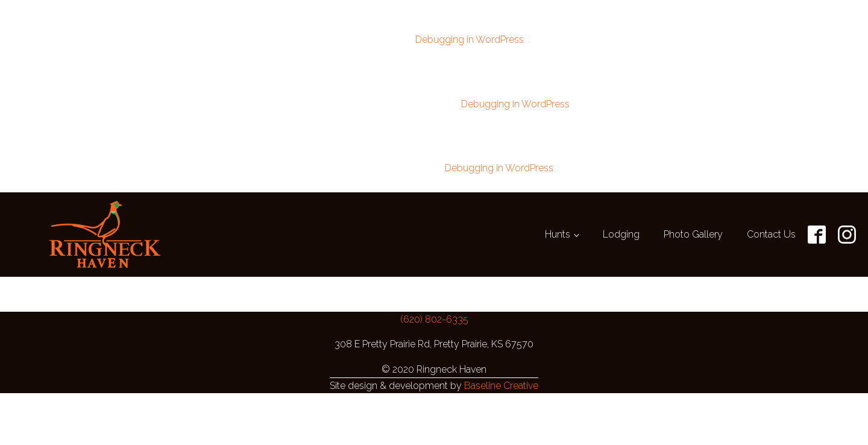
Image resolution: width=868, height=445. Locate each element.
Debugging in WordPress (470, 38)
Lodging (621, 227)
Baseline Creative (501, 378)
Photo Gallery (693, 227)
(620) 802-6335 (434, 312)
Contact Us (771, 227)
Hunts (558, 227)
